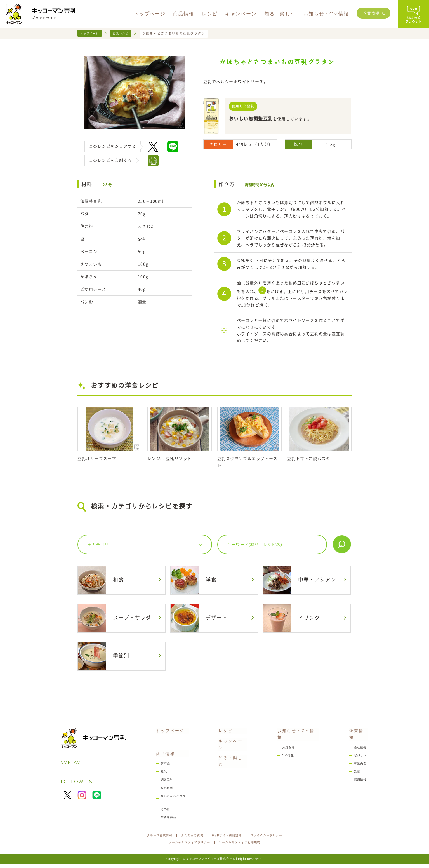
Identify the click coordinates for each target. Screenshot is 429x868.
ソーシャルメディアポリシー (186, 847)
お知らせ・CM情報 (298, 734)
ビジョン (360, 753)
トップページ (91, 33)
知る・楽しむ (232, 758)
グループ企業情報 (152, 839)
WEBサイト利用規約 (228, 839)
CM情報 (287, 753)
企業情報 (371, 13)
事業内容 (360, 762)
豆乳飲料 (165, 795)
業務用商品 (166, 820)
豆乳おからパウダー (174, 803)
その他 (163, 812)
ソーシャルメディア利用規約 (243, 847)
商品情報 (162, 758)
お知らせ (287, 745)
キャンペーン (232, 746)
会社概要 (360, 745)
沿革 (356, 770)
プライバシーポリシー (273, 839)
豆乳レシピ (126, 33)
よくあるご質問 (189, 839)
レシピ (224, 734)
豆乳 (161, 778)
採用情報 (360, 779)
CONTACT (73, 765)
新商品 (163, 769)
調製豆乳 (165, 786)
